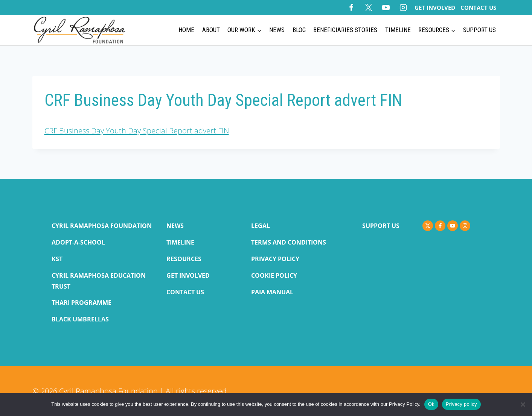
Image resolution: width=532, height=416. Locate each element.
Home (186, 30)
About (211, 30)
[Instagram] (403, 8)
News (277, 30)
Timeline (398, 30)
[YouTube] (386, 8)
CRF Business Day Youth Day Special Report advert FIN (137, 131)
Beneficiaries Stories (345, 30)
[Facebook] (351, 8)
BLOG (299, 30)
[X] (369, 8)
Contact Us (478, 8)
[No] (523, 404)
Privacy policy (461, 404)
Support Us (479, 30)
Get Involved (435, 8)
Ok (431, 404)
